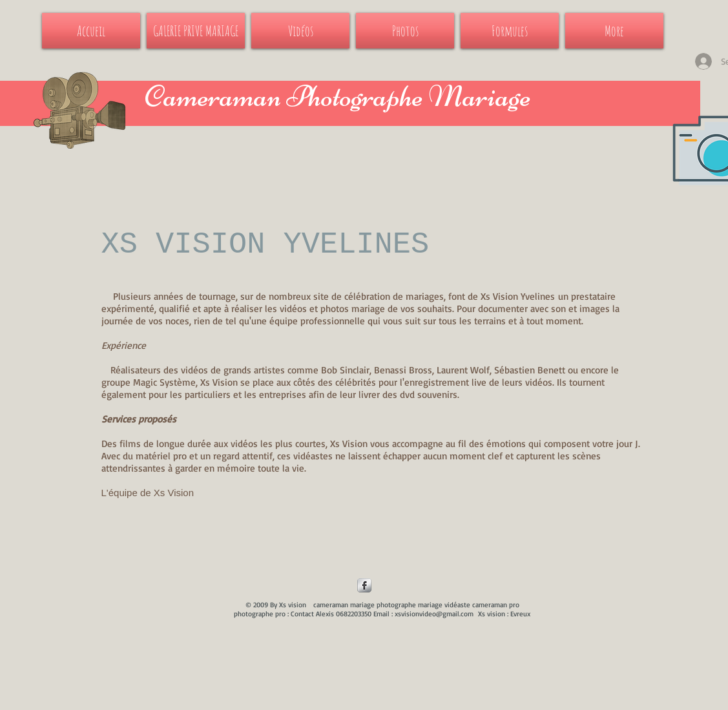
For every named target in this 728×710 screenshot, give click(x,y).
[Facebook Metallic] (364, 585)
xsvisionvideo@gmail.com (434, 614)
